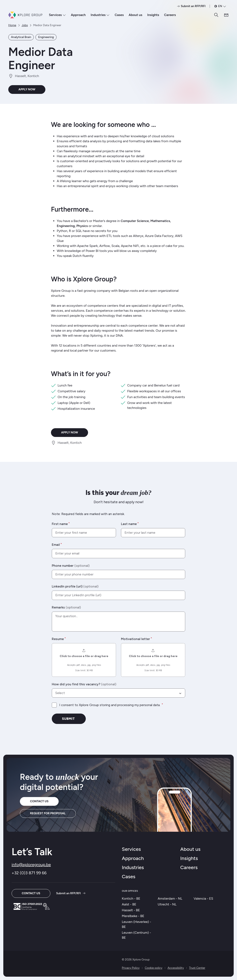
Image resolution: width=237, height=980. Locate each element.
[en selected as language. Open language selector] (220, 6)
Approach (78, 15)
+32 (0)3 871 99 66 (29, 873)
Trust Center (197, 968)
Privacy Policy (131, 968)
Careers (170, 15)
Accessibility (176, 968)
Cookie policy (154, 968)
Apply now (27, 89)
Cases (119, 15)
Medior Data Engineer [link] (47, 25)
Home (12, 25)
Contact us (39, 801)
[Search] (216, 15)
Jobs (25, 25)
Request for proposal (48, 813)
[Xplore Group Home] (25, 15)
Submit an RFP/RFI (71, 893)
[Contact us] (226, 15)
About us (135, 15)
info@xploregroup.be (31, 865)
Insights (153, 15)
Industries (100, 15)
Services (57, 15)
